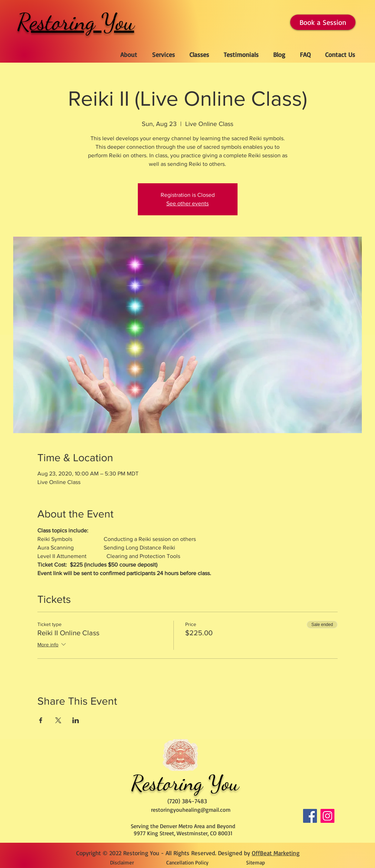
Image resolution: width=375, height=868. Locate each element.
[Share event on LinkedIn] (76, 720)
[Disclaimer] (122, 862)
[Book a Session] (323, 22)
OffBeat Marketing (276, 853)
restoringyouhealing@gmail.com (191, 810)
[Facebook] (310, 816)
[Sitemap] (256, 862)
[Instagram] (327, 816)
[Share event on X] (58, 720)
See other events (187, 203)
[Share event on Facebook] (41, 720)
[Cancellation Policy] (187, 862)
